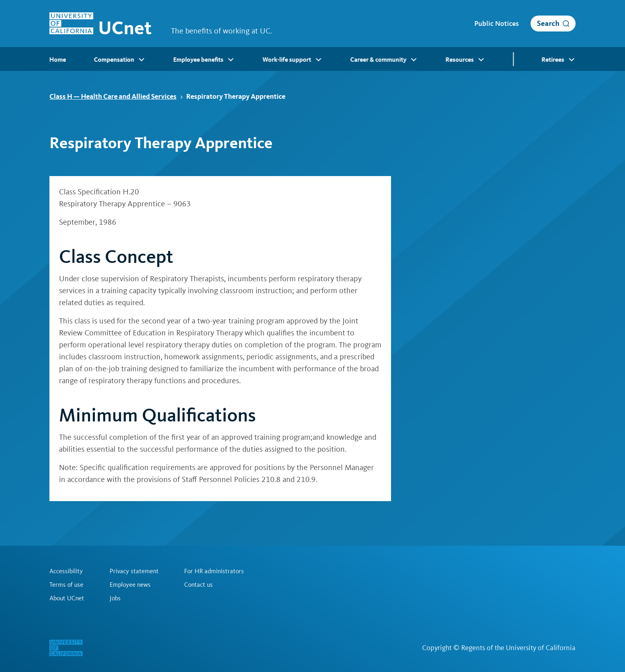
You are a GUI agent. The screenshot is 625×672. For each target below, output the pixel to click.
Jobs (115, 598)
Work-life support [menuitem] (293, 60)
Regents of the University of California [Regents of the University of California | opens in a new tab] (518, 648)
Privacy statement (134, 571)
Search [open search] (548, 23)
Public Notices (496, 24)
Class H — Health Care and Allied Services (116, 96)
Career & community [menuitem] (384, 60)
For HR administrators (214, 571)
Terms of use (66, 585)
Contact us (199, 585)
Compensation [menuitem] (120, 60)
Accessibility (66, 571)
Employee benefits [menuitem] (204, 60)
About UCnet (67, 598)
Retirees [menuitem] (559, 60)
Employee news (130, 585)
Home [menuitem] (58, 60)
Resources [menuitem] (465, 60)
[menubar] (312, 59)
